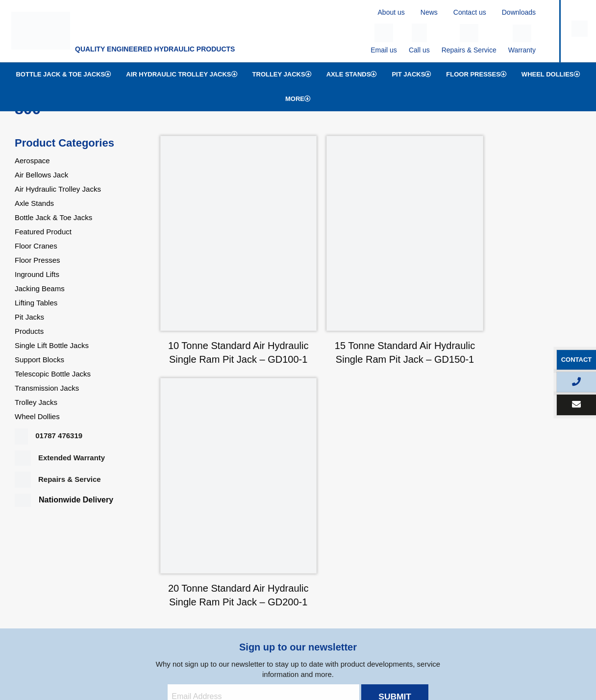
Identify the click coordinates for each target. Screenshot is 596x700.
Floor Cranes (36, 246)
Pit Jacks (411, 74)
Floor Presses (476, 74)
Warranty (522, 39)
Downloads (519, 12)
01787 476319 (49, 436)
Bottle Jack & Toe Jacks (63, 74)
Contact (577, 360)
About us (391, 12)
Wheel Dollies (551, 74)
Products (29, 331)
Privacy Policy (95, 664)
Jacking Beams (40, 288)
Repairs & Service (469, 39)
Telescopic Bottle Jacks (53, 374)
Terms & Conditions (152, 664)
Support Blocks (39, 360)
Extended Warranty (60, 458)
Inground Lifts (37, 274)
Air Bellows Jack (41, 175)
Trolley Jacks (282, 74)
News (429, 12)
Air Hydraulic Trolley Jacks (182, 74)
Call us (419, 39)
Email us (384, 39)
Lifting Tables (36, 303)
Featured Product (43, 232)
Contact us (470, 12)
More (298, 99)
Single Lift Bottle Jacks (52, 345)
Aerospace (32, 161)
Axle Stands (352, 74)
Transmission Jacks (47, 388)
